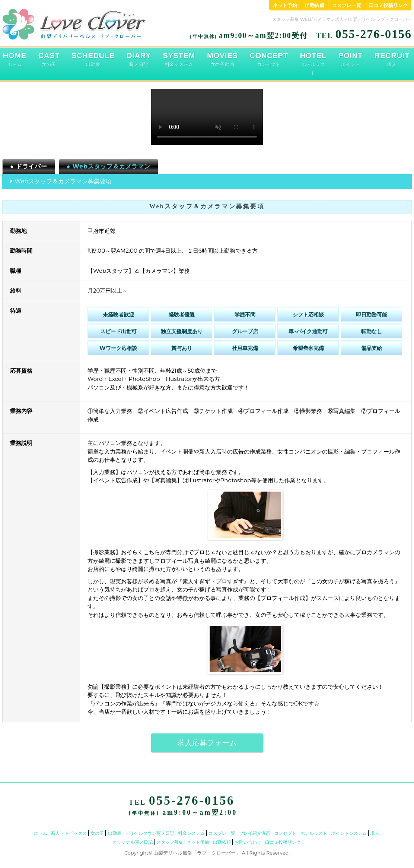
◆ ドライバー (29, 166)
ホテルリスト (314, 833)
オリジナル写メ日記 (133, 842)
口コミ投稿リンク (388, 5)
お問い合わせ (248, 842)
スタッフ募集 (170, 842)
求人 (375, 833)
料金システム (191, 833)
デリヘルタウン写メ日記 (150, 833)
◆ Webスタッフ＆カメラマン (109, 166)
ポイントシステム (349, 833)
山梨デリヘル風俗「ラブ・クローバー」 (197, 853)
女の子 (97, 833)
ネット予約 (285, 5)
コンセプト (285, 833)
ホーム (41, 833)
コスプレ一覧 (347, 5)
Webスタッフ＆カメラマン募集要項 (63, 181)
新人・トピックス (69, 833)
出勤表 (115, 833)
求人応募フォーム (207, 743)
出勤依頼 (315, 5)
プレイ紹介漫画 (255, 833)
